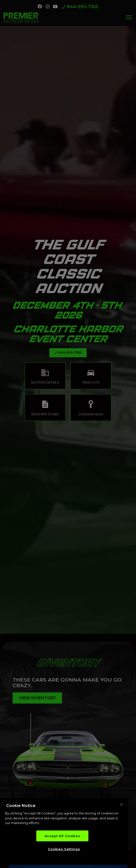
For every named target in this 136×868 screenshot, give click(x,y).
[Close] (121, 805)
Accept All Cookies (62, 837)
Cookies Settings (64, 850)
